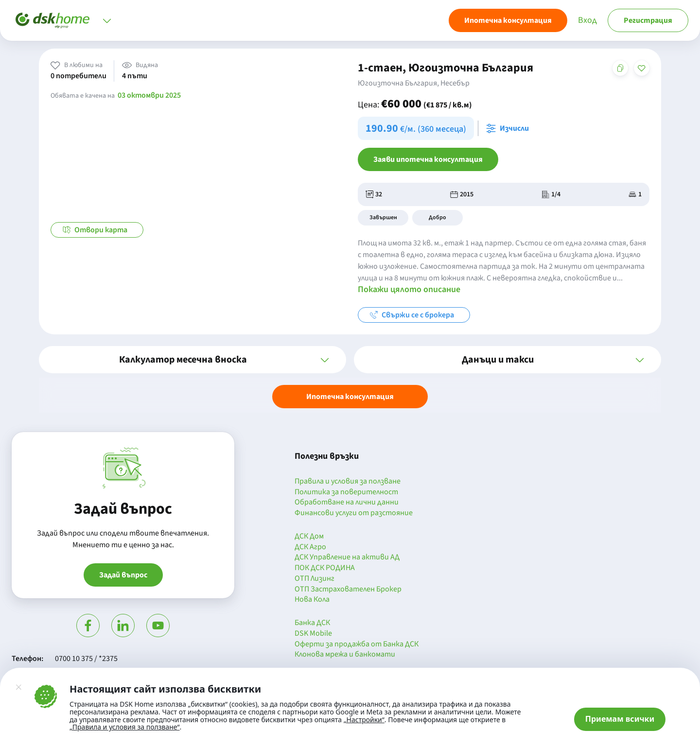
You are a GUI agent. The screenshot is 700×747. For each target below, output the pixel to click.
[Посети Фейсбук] (88, 625)
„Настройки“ (364, 720)
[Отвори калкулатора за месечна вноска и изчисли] (509, 128)
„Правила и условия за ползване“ (125, 727)
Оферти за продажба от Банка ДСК (357, 644)
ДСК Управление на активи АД (347, 557)
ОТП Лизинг (315, 579)
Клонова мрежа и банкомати (345, 655)
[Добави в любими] (642, 68)
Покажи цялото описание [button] (409, 289)
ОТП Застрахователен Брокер (348, 590)
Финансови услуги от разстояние (354, 513)
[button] (192, 360)
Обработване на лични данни (347, 503)
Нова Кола (312, 600)
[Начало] (52, 20)
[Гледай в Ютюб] (158, 625)
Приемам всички (620, 719)
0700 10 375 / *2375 (86, 659)
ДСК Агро (310, 547)
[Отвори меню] (107, 20)
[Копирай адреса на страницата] (620, 68)
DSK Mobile (313, 634)
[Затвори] (18, 687)
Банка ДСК (312, 623)
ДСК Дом (309, 537)
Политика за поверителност (346, 492)
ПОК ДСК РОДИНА (325, 568)
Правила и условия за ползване (348, 482)
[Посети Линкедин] (123, 625)
